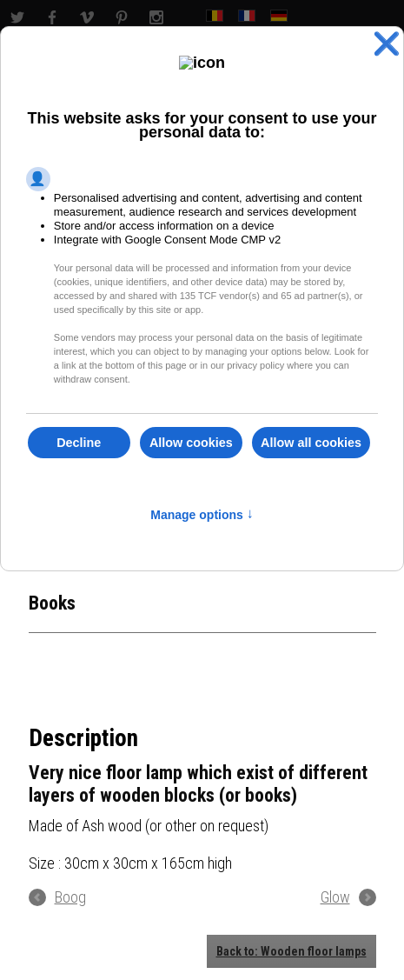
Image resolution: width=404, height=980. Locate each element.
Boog (70, 897)
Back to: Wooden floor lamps (291, 951)
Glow (335, 897)
